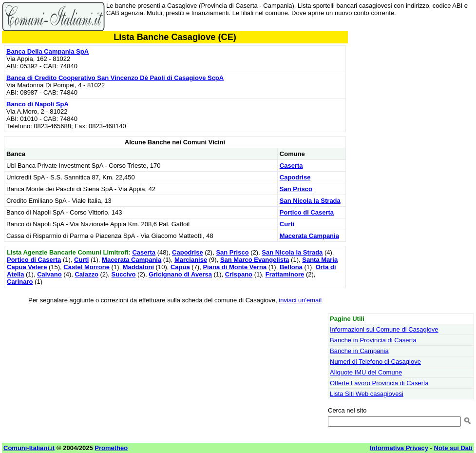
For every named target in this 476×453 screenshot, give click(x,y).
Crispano (239, 274)
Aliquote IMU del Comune (366, 372)
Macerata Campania (309, 236)
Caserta (291, 166)
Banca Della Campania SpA (48, 51)
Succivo (124, 274)
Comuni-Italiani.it (29, 448)
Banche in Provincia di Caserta (373, 340)
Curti (287, 224)
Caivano (49, 274)
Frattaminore (285, 274)
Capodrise (295, 177)
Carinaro (20, 282)
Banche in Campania (359, 351)
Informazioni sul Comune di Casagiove (384, 329)
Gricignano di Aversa (180, 274)
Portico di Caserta (307, 212)
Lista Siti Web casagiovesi (367, 394)
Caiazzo (86, 274)
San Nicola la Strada (310, 201)
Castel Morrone (86, 267)
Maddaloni (138, 267)
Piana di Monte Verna (235, 267)
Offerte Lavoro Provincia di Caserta (379, 383)
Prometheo (111, 448)
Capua (180, 267)
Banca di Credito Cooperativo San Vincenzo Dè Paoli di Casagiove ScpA (115, 78)
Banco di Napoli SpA (38, 104)
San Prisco (296, 189)
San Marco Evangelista (255, 260)
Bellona (291, 267)
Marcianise (191, 260)
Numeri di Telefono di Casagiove (375, 362)
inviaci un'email (300, 300)
